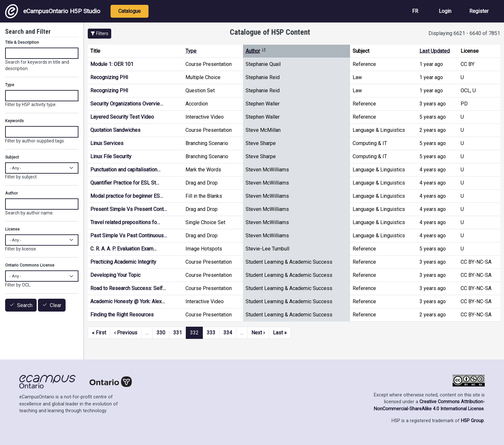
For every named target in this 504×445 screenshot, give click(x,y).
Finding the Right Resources (122, 315)
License (12, 229)
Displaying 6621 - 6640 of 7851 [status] (464, 33)
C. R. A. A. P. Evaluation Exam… (123, 249)
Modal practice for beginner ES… (127, 196)
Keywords (14, 121)
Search (25, 305)
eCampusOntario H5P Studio (53, 11)
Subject (12, 157)
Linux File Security (111, 156)
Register (479, 11)
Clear (56, 305)
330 (161, 333)
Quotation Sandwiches (115, 130)
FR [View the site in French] (415, 11)
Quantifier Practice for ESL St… (125, 183)
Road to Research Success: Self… (128, 288)
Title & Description (22, 42)
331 (178, 333)
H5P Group (472, 421)
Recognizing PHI (109, 77)
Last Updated (435, 51)
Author (256, 51)
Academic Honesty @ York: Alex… (128, 301)
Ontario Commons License (30, 265)
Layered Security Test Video (122, 117)
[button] (99, 34)
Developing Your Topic (115, 275)
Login (445, 11)
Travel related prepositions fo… (125, 222)
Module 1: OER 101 (112, 64)
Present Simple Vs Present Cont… (129, 209)
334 (228, 333)
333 (211, 333)
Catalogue (130, 11)
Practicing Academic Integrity (123, 262)
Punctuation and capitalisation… (125, 170)
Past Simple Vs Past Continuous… (129, 236)
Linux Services (107, 143)
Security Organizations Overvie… (127, 104)
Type (191, 51)
